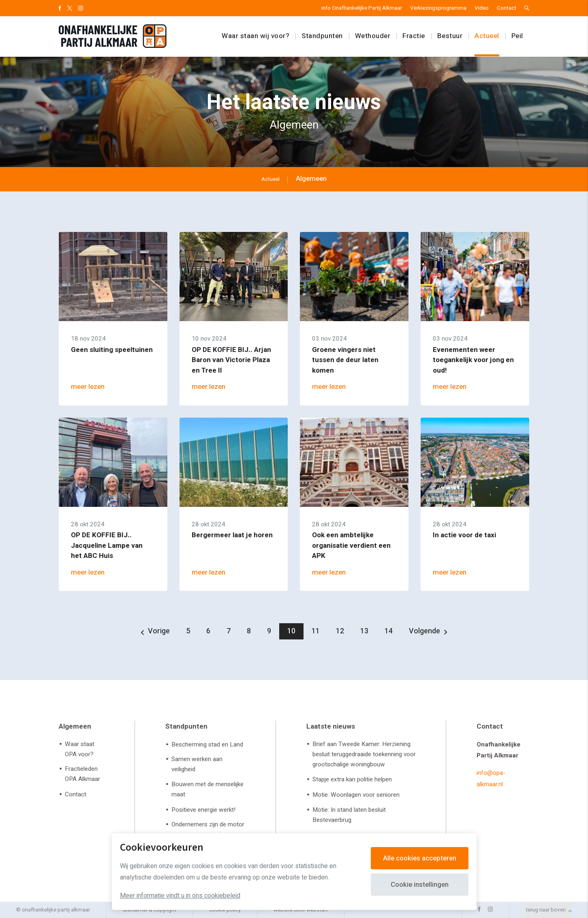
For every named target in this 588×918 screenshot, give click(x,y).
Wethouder (373, 36)
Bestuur (450, 36)
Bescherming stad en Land (207, 744)
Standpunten (322, 36)
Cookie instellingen (420, 885)
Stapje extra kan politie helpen (352, 779)
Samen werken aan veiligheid (197, 764)
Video (482, 8)
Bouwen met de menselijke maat (207, 789)
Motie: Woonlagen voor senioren (356, 795)
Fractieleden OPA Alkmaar (82, 774)
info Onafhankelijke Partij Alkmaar (362, 8)
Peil (517, 36)
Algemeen (75, 726)
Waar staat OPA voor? (80, 749)
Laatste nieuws (331, 726)
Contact (507, 8)
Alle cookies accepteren (420, 858)
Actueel (487, 36)
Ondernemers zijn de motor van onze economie (208, 829)
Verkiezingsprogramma (438, 8)
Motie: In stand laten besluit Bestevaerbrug (349, 815)
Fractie (414, 36)
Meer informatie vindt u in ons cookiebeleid (180, 896)
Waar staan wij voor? (256, 36)
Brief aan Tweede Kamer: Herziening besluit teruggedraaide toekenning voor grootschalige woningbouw (364, 754)
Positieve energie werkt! (203, 810)
